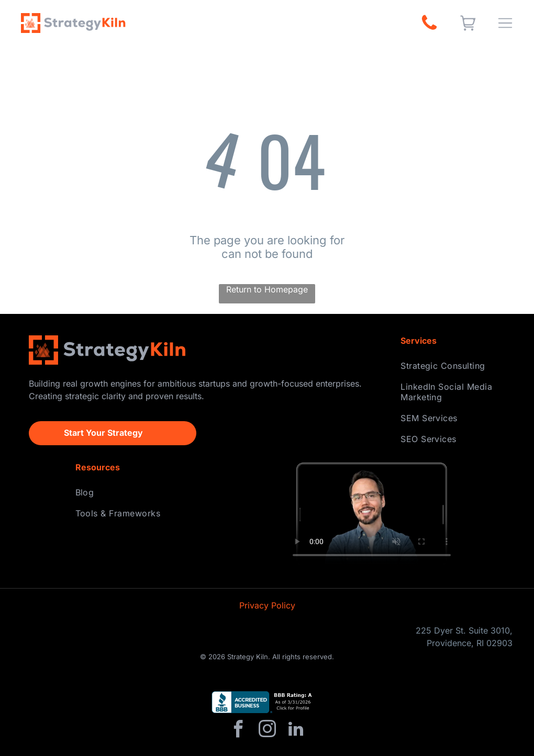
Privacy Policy (267, 605)
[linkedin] (296, 731)
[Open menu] (505, 23)
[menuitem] (453, 366)
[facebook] (238, 731)
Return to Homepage (267, 289)
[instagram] (267, 731)
